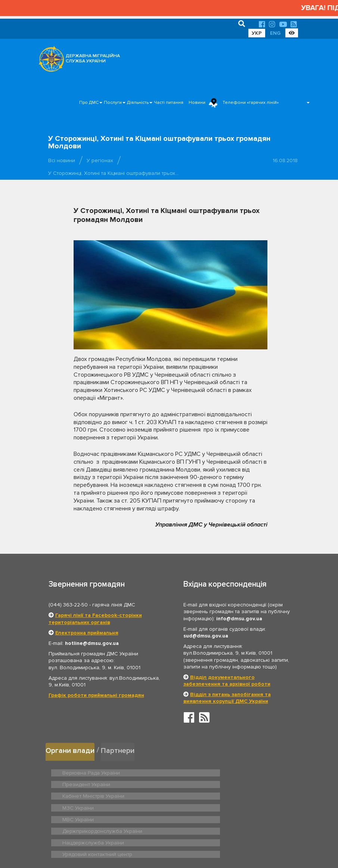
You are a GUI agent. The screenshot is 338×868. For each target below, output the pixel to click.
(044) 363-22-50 (68, 605)
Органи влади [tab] (71, 750)
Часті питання (169, 103)
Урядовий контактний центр (216, 806)
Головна (165, 839)
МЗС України (199, 783)
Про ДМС (89, 103)
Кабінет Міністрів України (91, 783)
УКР (257, 33)
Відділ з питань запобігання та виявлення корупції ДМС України (227, 698)
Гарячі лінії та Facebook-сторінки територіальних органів (95, 619)
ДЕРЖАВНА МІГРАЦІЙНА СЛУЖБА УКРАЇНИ (93, 58)
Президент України (206, 771)
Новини (197, 103)
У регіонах (100, 160)
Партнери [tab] (120, 750)
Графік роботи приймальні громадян (96, 695)
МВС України (77, 794)
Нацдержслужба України (91, 806)
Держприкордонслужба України (221, 794)
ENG (275, 33)
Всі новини (62, 160)
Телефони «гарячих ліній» (251, 103)
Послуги (113, 103)
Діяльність (138, 103)
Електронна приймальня (87, 633)
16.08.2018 (285, 160)
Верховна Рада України (89, 771)
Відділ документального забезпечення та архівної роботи (227, 681)
